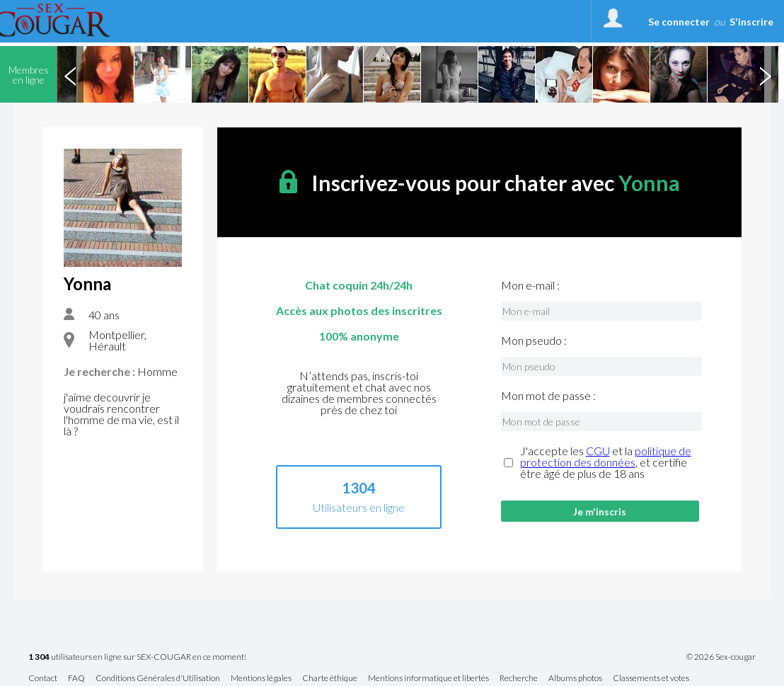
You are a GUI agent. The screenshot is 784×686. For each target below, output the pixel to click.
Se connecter (679, 22)
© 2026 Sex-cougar (721, 657)
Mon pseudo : (534, 341)
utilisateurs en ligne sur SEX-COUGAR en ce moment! (137, 657)
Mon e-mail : (530, 285)
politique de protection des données (606, 456)
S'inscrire (751, 22)
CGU (598, 451)
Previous (70, 74)
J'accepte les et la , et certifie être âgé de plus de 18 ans (606, 462)
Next (765, 74)
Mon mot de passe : (548, 396)
